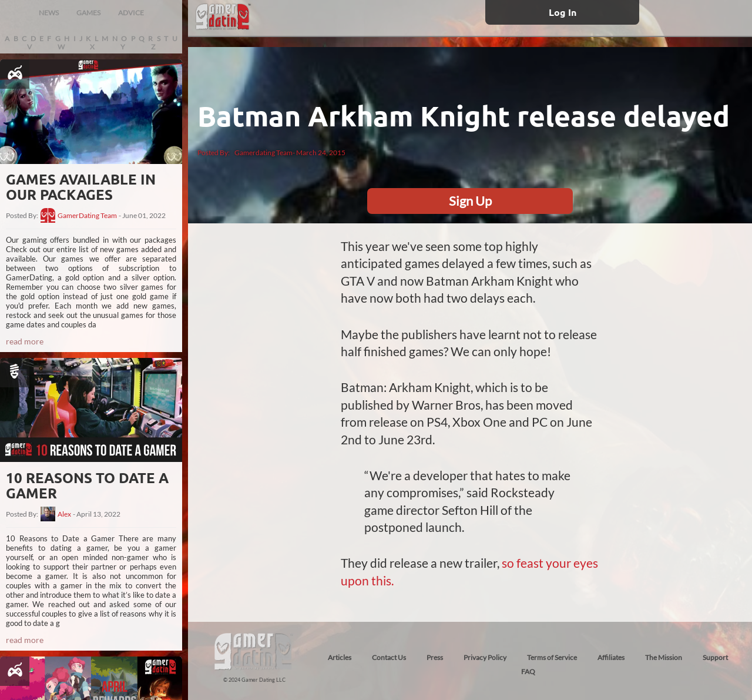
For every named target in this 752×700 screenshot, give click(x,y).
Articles (340, 657)
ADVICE (131, 13)
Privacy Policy (485, 657)
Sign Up (470, 201)
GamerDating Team (87, 216)
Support (715, 657)
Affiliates (611, 657)
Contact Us (389, 657)
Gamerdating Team (263, 153)
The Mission (664, 657)
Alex (64, 514)
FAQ (528, 671)
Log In (563, 12)
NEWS (49, 13)
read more (25, 341)
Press (435, 657)
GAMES (88, 13)
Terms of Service (552, 657)
